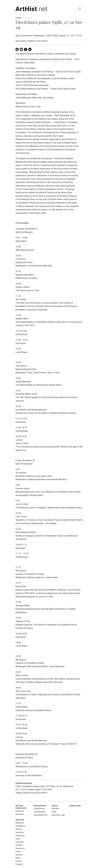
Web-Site (55, 809)
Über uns (20, 820)
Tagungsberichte (40, 815)
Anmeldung (75, 806)
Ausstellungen (39, 812)
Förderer (19, 864)
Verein (18, 851)
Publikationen (39, 809)
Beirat (18, 858)
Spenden (19, 855)
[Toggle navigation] (80, 9)
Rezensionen (40, 806)
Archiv (55, 806)
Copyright (20, 842)
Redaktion (20, 823)
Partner (19, 861)
